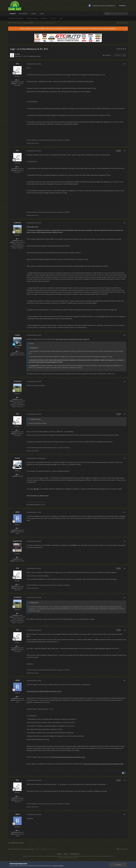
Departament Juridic (35, 56)
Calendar (34, 14)
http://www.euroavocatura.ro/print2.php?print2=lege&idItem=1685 (104, 764)
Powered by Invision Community (68, 858)
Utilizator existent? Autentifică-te (104, 6)
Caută (61, 18)
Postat (34, 64)
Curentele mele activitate (16, 18)
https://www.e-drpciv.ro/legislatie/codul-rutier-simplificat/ (72, 339)
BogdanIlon (17, 541)
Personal (53, 18)
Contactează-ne (75, 854)
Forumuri (13, 14)
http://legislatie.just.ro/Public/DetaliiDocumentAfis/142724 (44, 691)
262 (17, 528)
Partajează (107, 55)
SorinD (17, 458)
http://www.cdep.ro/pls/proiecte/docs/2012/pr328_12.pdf (68, 757)
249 (17, 474)
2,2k (17, 80)
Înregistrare (123, 6)
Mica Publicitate (23, 14)
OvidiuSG (17, 223)
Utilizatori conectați (32, 18)
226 (17, 351)
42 (17, 557)
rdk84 (17, 512)
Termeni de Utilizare (58, 866)
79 (17, 239)
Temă (66, 854)
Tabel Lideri (44, 18)
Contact (42, 14)
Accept (118, 865)
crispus (17, 335)
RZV (18, 54)
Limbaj (59, 854)
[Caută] (114, 14)
